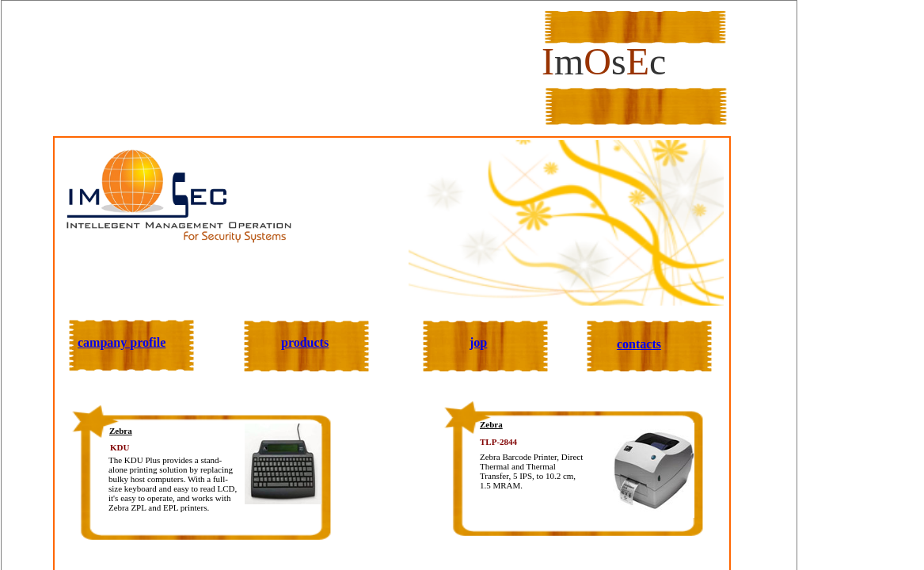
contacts (639, 344)
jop (478, 342)
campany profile (122, 342)
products (305, 342)
